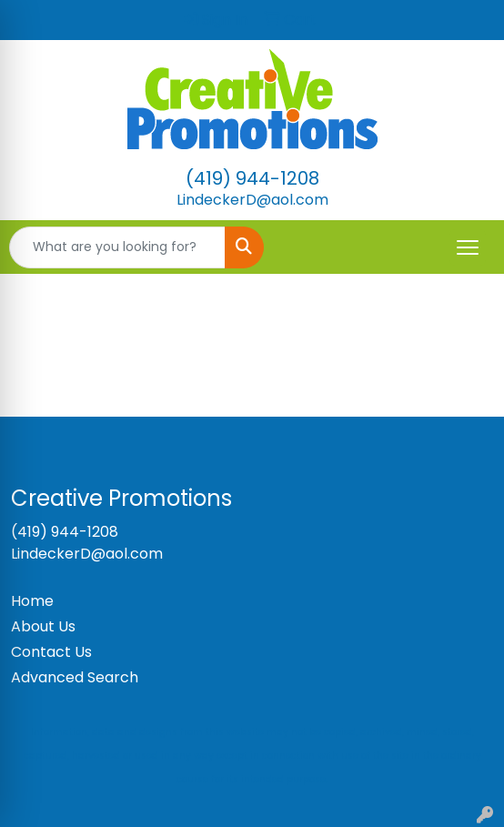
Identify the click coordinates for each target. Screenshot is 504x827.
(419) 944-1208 (252, 178)
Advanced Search (75, 677)
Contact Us (51, 652)
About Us (43, 626)
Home (32, 601)
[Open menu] (468, 247)
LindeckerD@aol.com (252, 200)
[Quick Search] (117, 247)
